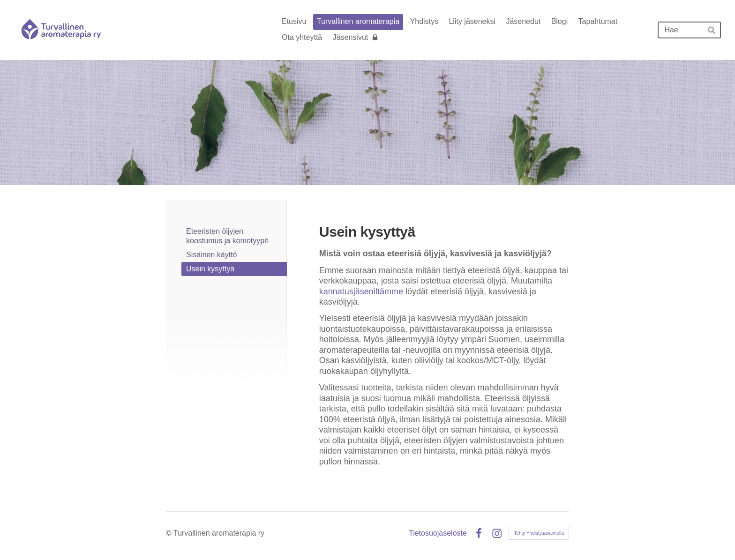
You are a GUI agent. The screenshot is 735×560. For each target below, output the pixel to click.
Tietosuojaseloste (438, 533)
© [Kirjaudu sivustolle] (170, 533)
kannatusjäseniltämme (362, 291)
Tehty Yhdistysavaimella (539, 533)
